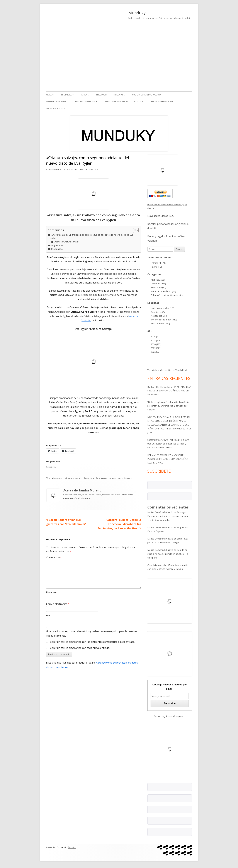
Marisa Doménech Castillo (160, 512)
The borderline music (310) (164, 320)
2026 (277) (156, 336)
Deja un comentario (89, 169)
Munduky (137, 13)
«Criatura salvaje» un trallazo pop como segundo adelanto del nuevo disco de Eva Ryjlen (92, 237)
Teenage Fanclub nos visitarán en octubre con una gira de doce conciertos (168, 516)
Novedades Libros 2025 (161, 216)
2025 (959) (156, 340)
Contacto (139, 101)
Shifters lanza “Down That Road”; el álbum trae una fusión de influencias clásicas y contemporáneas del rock (168, 444)
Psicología (102, 95)
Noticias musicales (107, 478)
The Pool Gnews (124, 478)
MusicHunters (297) (160, 324)
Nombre (52, 592)
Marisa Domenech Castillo (160, 550)
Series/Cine (118, 95)
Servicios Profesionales (116, 101)
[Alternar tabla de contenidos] (134, 230)
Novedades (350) (159, 316)
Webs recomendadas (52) (163, 291)
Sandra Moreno (53, 169)
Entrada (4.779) (158, 263)
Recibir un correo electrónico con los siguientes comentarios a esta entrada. (92, 642)
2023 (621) (156, 348)
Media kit (50, 95)
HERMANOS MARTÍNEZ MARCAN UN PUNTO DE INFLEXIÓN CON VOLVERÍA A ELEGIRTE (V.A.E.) (168, 459)
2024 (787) (156, 344)
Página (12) (156, 267)
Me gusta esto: (58, 245)
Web (49, 616)
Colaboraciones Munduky (85, 101)
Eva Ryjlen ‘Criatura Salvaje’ (66, 242)
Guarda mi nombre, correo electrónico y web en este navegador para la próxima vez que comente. (92, 634)
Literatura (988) (158, 284)
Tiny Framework (60, 847)
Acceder (72, 847)
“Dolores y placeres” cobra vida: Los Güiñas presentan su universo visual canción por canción (169, 406)
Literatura (66, 95)
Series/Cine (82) (158, 287)
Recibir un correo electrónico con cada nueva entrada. (79, 648)
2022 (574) (156, 352)
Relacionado (57, 249)
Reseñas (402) (158, 312)
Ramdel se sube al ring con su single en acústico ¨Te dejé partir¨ (168, 554)
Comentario (54, 557)
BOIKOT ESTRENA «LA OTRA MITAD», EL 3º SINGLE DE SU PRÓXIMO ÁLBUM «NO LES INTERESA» (169, 391)
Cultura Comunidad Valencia (147, 95)
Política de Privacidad (162, 101)
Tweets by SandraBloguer (168, 716)
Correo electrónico (58, 604)
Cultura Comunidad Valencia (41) (167, 295)
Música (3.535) (158, 280)
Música (84, 95)
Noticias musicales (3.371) (164, 308)
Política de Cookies (55, 108)
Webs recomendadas (56, 101)
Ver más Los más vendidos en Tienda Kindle (168, 370)
